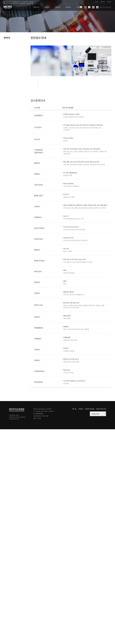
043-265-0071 (39, 414)
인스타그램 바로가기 (85, 7)
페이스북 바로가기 (89, 7)
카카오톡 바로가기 (93, 7)
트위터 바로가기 (97, 7)
